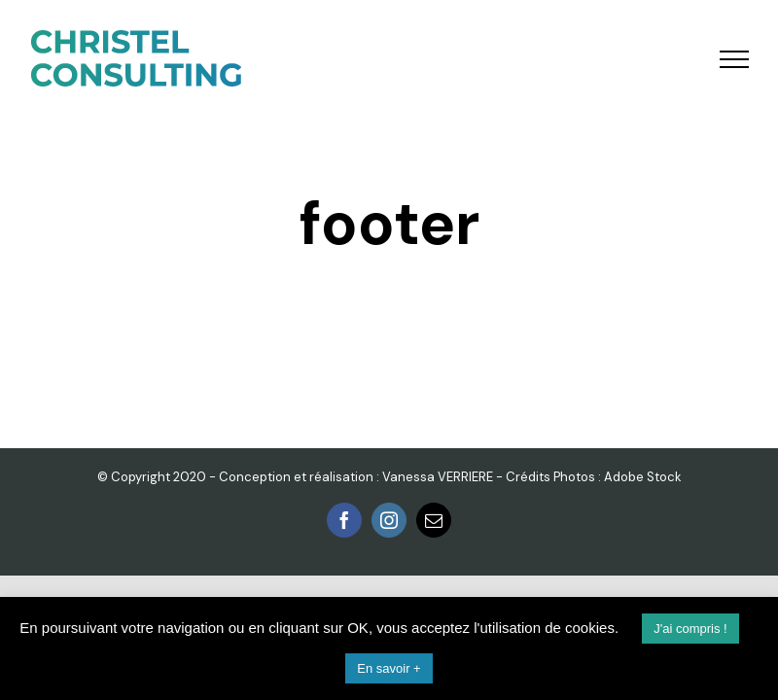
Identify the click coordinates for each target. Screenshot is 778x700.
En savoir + (389, 668)
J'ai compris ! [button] (690, 629)
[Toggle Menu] (734, 59)
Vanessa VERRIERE (438, 477)
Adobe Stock (643, 477)
